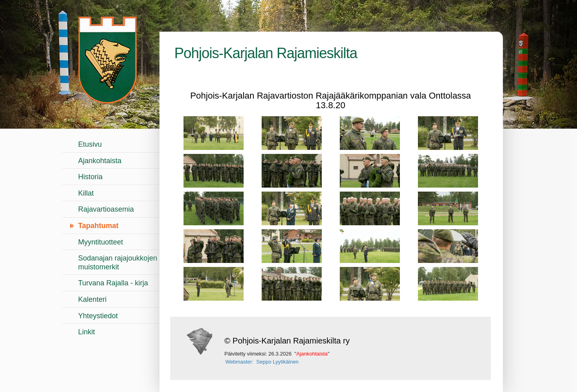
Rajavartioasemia (106, 209)
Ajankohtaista (100, 161)
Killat (86, 193)
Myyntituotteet (101, 242)
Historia (90, 177)
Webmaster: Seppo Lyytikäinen (262, 362)
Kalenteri (92, 299)
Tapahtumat (98, 226)
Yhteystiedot (98, 316)
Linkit (87, 332)
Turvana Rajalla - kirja (113, 283)
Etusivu (90, 144)
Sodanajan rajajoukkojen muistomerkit (118, 263)
